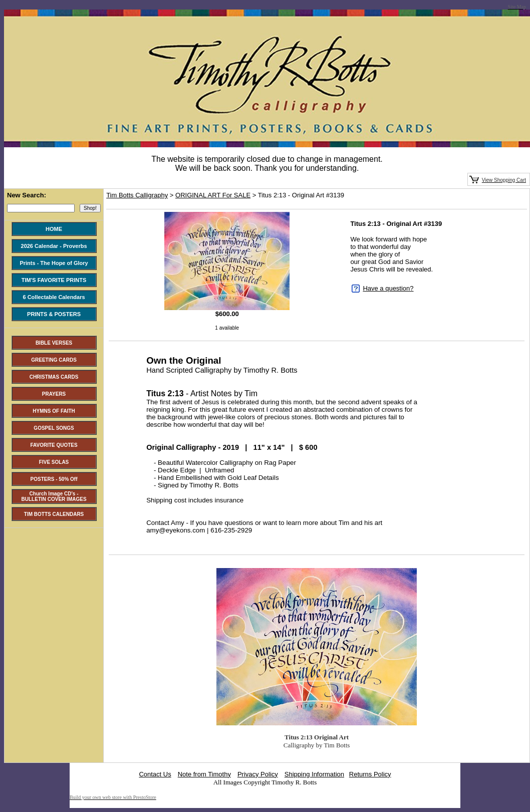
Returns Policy (370, 774)
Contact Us (155, 774)
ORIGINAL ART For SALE (213, 195)
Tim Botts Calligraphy (137, 195)
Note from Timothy (204, 774)
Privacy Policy (258, 774)
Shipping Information (314, 774)
